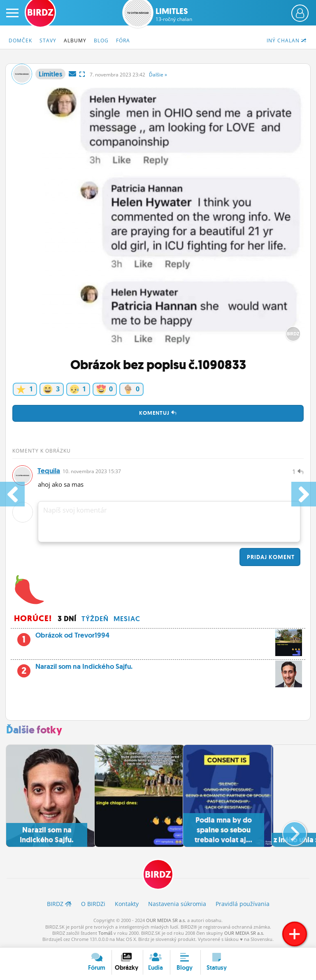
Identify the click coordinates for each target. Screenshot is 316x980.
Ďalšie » (158, 75)
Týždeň (95, 619)
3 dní (67, 619)
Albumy (75, 40)
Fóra (123, 40)
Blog (101, 40)
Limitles (174, 14)
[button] (288, 831)
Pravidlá (243, 905)
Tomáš (105, 933)
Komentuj (158, 413)
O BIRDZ (93, 905)
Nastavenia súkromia (177, 905)
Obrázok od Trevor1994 (166, 638)
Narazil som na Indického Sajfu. (158, 669)
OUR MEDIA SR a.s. (166, 921)
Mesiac (127, 619)
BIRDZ (158, 875)
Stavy (48, 40)
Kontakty (127, 905)
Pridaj (270, 557)
